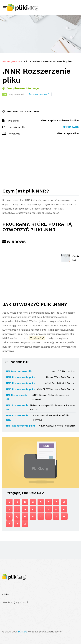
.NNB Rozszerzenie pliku (20, 383)
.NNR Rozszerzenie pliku (20, 426)
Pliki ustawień (32, 61)
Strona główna (11, 61)
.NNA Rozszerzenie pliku (20, 377)
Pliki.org (23, 632)
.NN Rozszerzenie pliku (19, 371)
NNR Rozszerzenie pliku (57, 61)
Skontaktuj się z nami (15, 602)
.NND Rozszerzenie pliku (20, 389)
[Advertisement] (40, 163)
